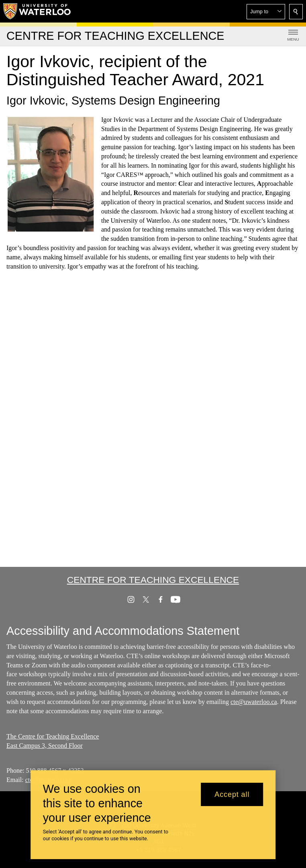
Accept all (232, 794)
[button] (266, 12)
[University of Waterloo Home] (37, 11)
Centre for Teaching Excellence (153, 580)
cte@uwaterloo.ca (254, 702)
